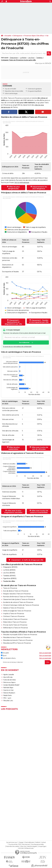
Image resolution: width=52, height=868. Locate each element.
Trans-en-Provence (10, 588)
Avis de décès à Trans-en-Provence (16, 591)
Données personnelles (37, 844)
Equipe (21, 842)
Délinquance (18, 36)
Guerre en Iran (8, 690)
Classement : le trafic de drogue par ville (27, 560)
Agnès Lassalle (9, 675)
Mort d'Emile (8, 677)
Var (47, 36)
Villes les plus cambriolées (14, 448)
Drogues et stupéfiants (34, 91)
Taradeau (39, 58)
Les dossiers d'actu (8, 658)
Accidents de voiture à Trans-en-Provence (18, 602)
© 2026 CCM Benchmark (26, 848)
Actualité (8, 36)
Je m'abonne (24, 343)
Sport (4, 656)
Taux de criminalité (10, 89)
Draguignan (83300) (10, 567)
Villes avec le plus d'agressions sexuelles (13, 512)
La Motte (23, 58)
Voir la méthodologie (22, 183)
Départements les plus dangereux (40, 188)
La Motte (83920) (9, 570)
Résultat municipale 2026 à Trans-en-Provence (20, 635)
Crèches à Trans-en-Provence (14, 616)
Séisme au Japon (9, 682)
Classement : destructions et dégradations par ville (13, 322)
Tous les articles (13, 844)
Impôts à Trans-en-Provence (14, 614)
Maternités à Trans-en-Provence (15, 622)
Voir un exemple (45, 653)
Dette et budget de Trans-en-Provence (17, 611)
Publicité (37, 842)
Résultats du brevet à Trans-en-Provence (18, 640)
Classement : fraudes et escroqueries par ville (39, 321)
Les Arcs (31, 58)
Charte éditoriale (29, 842)
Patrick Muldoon (9, 693)
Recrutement (26, 844)
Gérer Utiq (23, 846)
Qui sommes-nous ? (12, 842)
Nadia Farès (8, 695)
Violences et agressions (35, 89)
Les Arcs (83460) (9, 573)
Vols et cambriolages (11, 93)
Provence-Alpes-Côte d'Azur (34, 36)
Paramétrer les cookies (12, 846)
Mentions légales (32, 846)
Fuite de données (10, 680)
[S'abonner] (26, 662)
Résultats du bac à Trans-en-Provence (17, 637)
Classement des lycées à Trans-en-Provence (19, 599)
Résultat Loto (8, 701)
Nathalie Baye (8, 688)
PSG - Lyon (7, 698)
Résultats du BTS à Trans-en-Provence (17, 643)
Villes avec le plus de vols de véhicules (40, 448)
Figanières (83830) (10, 578)
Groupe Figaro (42, 846)
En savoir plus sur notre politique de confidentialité (17, 347)
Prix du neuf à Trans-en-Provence (15, 625)
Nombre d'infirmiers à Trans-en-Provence (18, 597)
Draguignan (14, 58)
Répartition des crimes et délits (14, 91)
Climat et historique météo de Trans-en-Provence (21, 605)
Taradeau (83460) (9, 576)
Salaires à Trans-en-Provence (14, 608)
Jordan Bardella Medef (11, 685)
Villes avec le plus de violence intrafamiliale (39, 512)
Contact (43, 842)
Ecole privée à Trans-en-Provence (15, 619)
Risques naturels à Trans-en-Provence (17, 594)
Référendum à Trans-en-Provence (15, 628)
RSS (20, 844)
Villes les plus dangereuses (14, 188)
